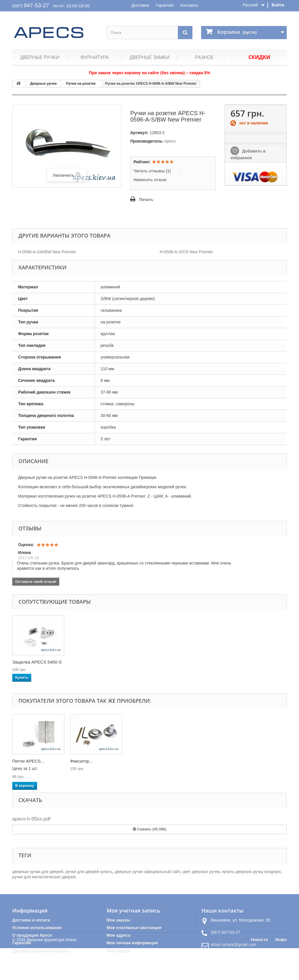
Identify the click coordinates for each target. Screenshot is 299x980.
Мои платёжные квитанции (134, 928)
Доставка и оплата (31, 920)
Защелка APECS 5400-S (95, 662)
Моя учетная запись (133, 910)
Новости (259, 972)
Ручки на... (23, 761)
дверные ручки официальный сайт (147, 872)
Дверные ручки (40, 57)
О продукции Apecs (32, 935)
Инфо (281, 972)
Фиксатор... (197, 761)
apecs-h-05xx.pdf (31, 819)
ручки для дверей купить (89, 872)
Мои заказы (118, 920)
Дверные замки (149, 57)
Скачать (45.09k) (150, 829)
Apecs (170, 141)
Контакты (189, 5)
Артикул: (139, 133)
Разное (204, 57)
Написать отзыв (150, 180)
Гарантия (165, 5)
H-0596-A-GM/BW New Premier (47, 252)
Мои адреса (118, 935)
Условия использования (37, 928)
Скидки (259, 57)
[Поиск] (185, 33)
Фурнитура (95, 57)
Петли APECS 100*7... (35, 662)
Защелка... (81, 761)
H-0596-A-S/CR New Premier (186, 252)
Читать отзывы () (152, 171)
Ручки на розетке (81, 84)
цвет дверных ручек (201, 872)
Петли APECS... (144, 761)
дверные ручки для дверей (38, 872)
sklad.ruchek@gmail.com (234, 945)
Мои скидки (118, 950)
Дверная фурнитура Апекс (52, 972)
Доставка (140, 5)
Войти (278, 5)
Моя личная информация (132, 943)
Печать (146, 200)
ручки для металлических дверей (44, 877)
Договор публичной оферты (41, 950)
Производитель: (147, 141)
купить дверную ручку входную (251, 872)
